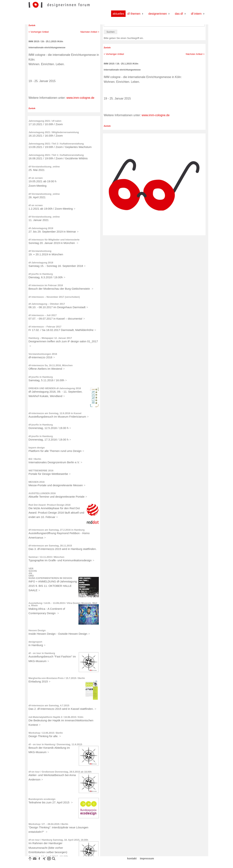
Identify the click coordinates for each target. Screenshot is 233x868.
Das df (179, 14)
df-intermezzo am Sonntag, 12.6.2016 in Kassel (55, 413)
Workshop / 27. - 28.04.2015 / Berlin (48, 824)
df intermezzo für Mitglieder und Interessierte (54, 240)
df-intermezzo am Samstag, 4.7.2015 (49, 705)
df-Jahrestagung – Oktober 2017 (47, 304)
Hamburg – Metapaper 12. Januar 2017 (50, 338)
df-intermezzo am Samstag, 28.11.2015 (50, 546)
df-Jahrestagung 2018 (41, 263)
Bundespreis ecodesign (42, 799)
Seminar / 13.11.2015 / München (46, 557)
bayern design (37, 448)
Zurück (32, 25)
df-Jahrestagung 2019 (41, 228)
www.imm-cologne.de (80, 98)
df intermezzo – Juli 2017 (43, 315)
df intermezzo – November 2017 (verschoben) (54, 297)
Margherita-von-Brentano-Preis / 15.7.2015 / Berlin (57, 678)
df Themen (134, 14)
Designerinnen (158, 14)
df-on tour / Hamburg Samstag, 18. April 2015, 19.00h (58, 840)
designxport (35, 642)
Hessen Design (37, 630)
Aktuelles (118, 14)
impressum (147, 858)
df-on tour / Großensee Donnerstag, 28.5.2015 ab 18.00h (60, 772)
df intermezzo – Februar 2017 (45, 327)
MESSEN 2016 (37, 482)
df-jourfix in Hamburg (41, 274)
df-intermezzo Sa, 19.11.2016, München (51, 365)
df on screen (36, 178)
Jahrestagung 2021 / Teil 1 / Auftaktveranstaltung (56, 155)
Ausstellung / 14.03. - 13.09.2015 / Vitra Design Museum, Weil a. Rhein (63, 604)
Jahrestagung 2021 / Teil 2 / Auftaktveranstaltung (56, 144)
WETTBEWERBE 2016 (41, 471)
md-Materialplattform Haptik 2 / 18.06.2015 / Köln (56, 717)
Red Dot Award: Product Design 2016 (50, 505)
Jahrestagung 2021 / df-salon (45, 121)
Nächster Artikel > (90, 32)
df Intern (196, 14)
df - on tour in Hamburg (42, 653)
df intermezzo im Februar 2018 (46, 285)
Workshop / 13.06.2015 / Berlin (46, 733)
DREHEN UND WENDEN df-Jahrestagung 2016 (55, 388)
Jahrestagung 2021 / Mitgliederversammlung (54, 132)
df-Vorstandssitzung (40, 251)
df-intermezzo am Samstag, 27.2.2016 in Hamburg (57, 530)
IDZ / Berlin (35, 459)
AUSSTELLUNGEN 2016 (42, 493)
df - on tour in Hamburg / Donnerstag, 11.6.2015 (55, 744)
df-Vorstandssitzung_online (44, 167)
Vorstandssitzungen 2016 (43, 354)
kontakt (132, 858)
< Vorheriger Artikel (39, 32)
